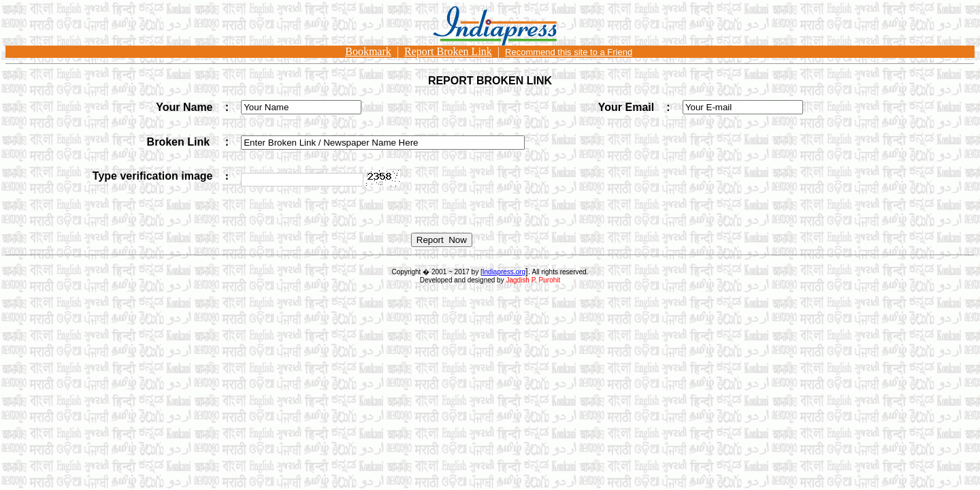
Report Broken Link (448, 51)
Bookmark (368, 51)
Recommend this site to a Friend (569, 52)
